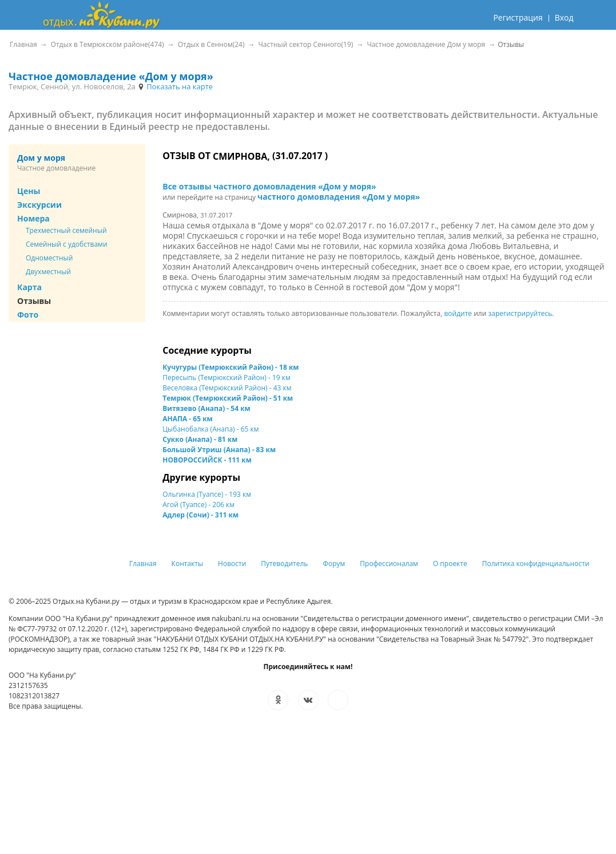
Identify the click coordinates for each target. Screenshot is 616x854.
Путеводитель (284, 564)
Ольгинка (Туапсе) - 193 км (207, 494)
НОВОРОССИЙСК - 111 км (207, 460)
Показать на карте (175, 86)
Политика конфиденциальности (536, 564)
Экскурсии (39, 205)
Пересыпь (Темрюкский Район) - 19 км (226, 377)
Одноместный (49, 258)
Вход (564, 17)
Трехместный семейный (66, 230)
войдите (458, 313)
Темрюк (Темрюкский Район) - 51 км (228, 398)
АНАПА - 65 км (187, 419)
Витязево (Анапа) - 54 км (206, 408)
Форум (334, 564)
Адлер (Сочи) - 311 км (200, 515)
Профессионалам (389, 564)
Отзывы (34, 301)
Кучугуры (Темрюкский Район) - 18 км (230, 367)
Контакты (188, 564)
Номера (33, 218)
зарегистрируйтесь (520, 313)
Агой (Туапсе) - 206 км (198, 505)
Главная (143, 564)
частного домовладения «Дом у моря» (339, 197)
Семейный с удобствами (67, 244)
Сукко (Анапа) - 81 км (200, 439)
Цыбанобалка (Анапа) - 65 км (210, 429)
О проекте (450, 564)
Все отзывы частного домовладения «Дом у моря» (269, 187)
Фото (28, 315)
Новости (232, 564)
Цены (29, 191)
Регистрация (518, 17)
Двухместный (48, 272)
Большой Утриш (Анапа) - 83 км (219, 450)
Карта (29, 287)
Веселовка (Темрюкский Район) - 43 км (227, 388)
